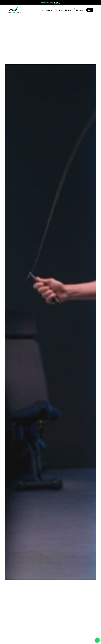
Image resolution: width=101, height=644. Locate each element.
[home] (14, 10)
